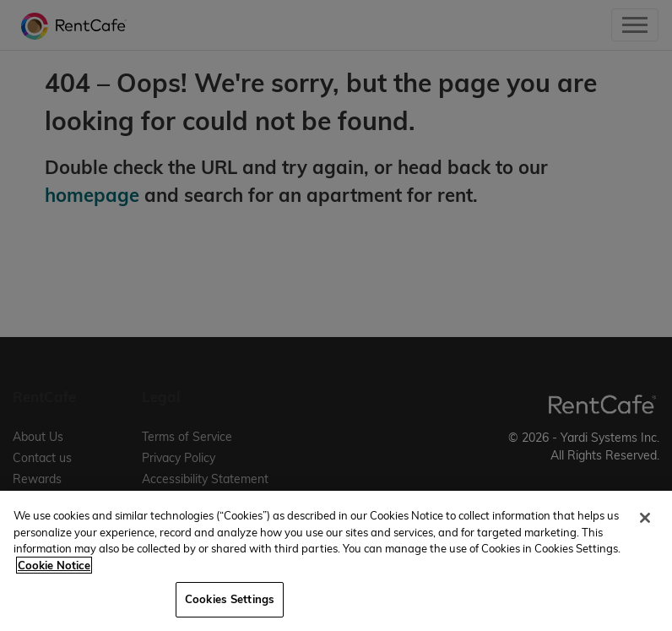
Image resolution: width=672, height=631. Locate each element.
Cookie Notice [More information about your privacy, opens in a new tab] (54, 565)
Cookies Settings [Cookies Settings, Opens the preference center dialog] (230, 599)
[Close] (645, 518)
